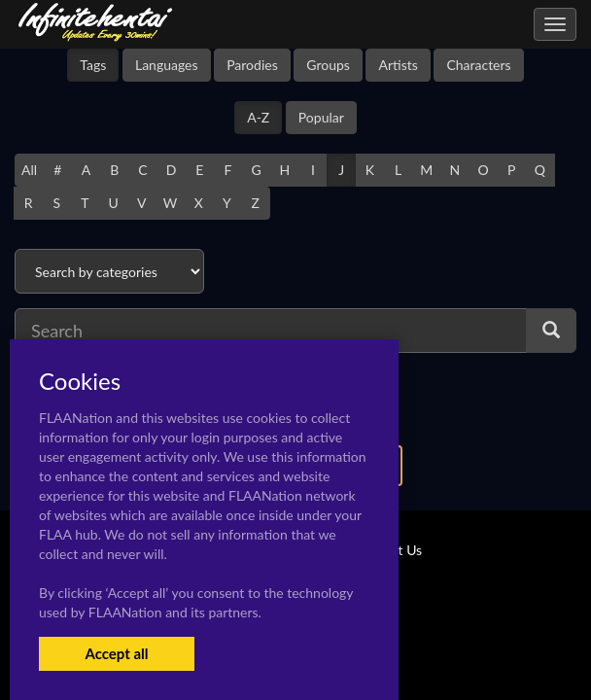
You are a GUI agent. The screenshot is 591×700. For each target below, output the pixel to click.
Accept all (116, 653)
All (29, 170)
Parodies (252, 65)
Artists (398, 65)
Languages (167, 65)
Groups (328, 65)
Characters (478, 65)
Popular (321, 117)
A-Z (258, 117)
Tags (93, 65)
